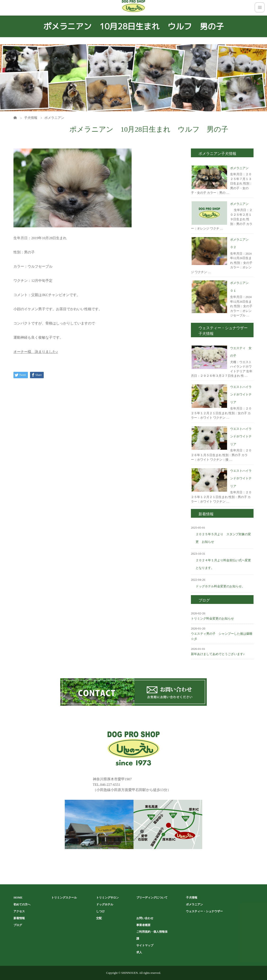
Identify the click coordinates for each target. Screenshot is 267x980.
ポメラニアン (239, 168)
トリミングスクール (64, 898)
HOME (18, 898)
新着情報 (19, 918)
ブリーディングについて (152, 898)
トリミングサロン (108, 898)
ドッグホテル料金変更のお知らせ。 (220, 586)
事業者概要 (143, 925)
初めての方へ (22, 904)
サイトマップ (145, 945)
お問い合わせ (145, 918)
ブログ (18, 925)
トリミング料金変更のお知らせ (212, 618)
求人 (139, 952)
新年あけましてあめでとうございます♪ (218, 654)
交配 (99, 918)
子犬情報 (192, 898)
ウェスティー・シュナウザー (204, 911)
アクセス (19, 911)
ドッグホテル (105, 904)
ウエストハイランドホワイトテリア (241, 395)
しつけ (100, 911)
